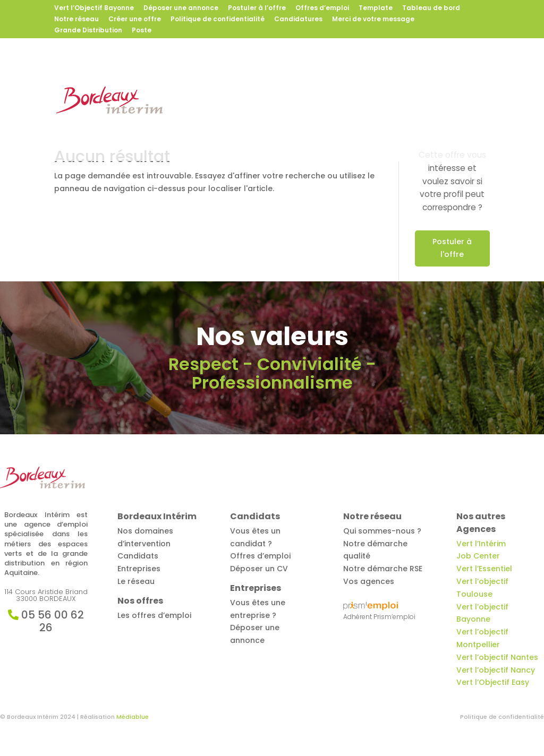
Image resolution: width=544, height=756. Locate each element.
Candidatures (298, 20)
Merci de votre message (373, 20)
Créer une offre (135, 20)
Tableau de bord (431, 8)
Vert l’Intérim (481, 544)
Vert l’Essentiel (484, 569)
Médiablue (133, 717)
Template (376, 8)
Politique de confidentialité (218, 20)
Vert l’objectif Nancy (496, 670)
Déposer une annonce (181, 8)
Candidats (352, 79)
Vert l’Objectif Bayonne (94, 8)
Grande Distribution (88, 31)
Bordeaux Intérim (210, 79)
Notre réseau (76, 20)
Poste (142, 31)
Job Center (478, 556)
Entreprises (419, 79)
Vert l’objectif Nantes (497, 657)
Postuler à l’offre (257, 8)
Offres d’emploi (322, 8)
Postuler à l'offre (452, 248)
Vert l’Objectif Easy (493, 682)
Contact (257, 122)
